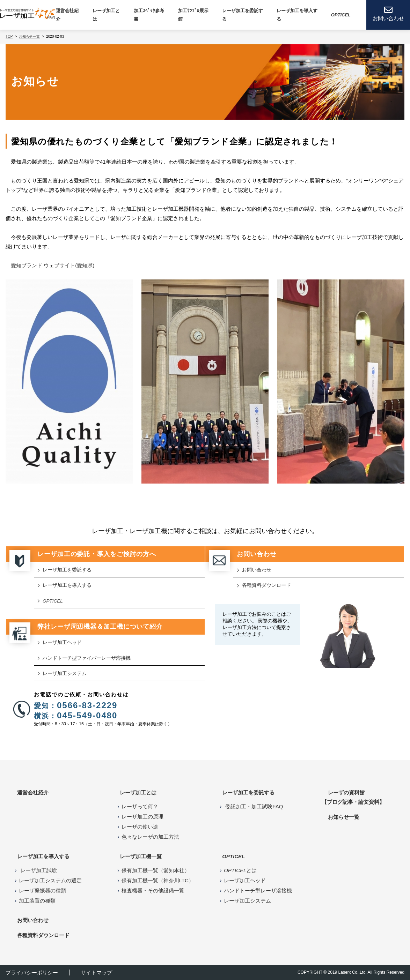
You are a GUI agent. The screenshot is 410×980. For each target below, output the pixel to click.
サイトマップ (96, 972)
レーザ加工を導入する (67, 585)
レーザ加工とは (138, 792)
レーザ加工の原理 (142, 817)
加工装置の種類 (37, 901)
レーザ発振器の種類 (42, 891)
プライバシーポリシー (32, 972)
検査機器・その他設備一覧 (153, 891)
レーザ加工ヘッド (245, 880)
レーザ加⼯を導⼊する (297, 15)
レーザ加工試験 (38, 870)
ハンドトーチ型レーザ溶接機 (258, 891)
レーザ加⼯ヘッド (62, 642)
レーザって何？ (140, 806)
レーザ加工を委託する (243, 15)
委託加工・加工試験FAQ (253, 806)
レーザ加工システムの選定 (50, 880)
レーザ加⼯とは (106, 15)
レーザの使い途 (140, 827)
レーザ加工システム (65, 674)
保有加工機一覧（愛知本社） (156, 870)
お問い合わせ (257, 570)
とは (240, 870)
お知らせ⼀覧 (344, 817)
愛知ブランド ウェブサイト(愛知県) (53, 265)
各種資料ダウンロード (266, 585)
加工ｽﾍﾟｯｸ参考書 (149, 15)
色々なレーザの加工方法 (150, 837)
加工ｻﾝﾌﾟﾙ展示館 (193, 15)
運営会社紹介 (67, 15)
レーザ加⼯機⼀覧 (141, 856)
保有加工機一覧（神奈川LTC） (158, 880)
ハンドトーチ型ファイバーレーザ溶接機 (87, 658)
